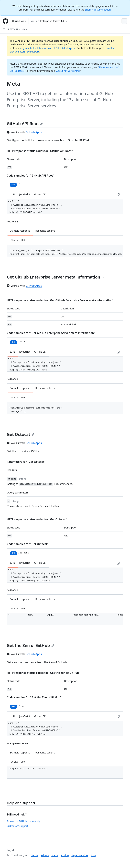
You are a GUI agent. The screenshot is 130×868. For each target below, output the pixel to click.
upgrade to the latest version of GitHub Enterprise (48, 48)
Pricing (65, 855)
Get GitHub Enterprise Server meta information (56, 277)
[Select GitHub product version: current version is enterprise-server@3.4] (49, 21)
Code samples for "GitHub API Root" (30, 176)
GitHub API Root (25, 123)
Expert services (80, 855)
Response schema (45, 231)
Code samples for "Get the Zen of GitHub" (34, 697)
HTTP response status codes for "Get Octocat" (37, 519)
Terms (35, 855)
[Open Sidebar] (4, 29)
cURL (12, 194)
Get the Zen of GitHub (30, 645)
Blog (93, 855)
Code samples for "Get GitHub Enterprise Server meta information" (51, 333)
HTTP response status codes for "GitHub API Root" (40, 151)
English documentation (98, 10)
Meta (24, 29)
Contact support (17, 826)
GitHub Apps (34, 132)
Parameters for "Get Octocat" (26, 462)
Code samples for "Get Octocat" (28, 544)
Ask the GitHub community (23, 821)
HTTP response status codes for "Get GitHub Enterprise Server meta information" (60, 300)
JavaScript (25, 194)
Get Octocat (21, 434)
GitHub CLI (40, 194)
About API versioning (68, 71)
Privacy (45, 855)
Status (55, 855)
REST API (13, 29)
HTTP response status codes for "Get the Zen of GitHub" (43, 673)
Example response (20, 231)
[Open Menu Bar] (124, 21)
